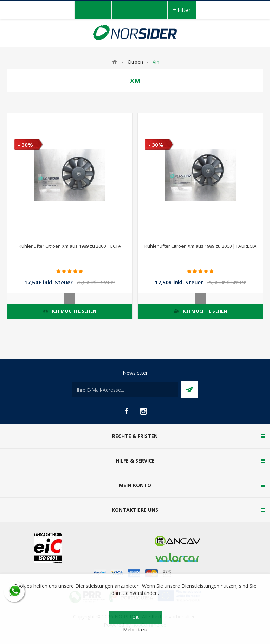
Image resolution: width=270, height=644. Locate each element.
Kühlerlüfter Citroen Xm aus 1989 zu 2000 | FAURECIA (200, 246)
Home (115, 62)
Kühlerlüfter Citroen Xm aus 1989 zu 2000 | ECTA (70, 246)
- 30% (25, 145)
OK (135, 617)
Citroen (135, 62)
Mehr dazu (135, 629)
